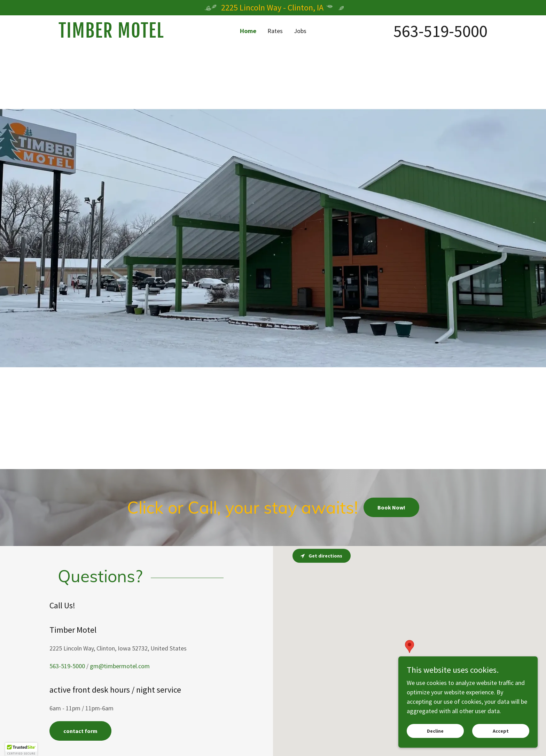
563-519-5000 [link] (440, 31)
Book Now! (391, 507)
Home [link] (248, 31)
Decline (435, 731)
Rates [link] (275, 31)
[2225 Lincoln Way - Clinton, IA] (273, 8)
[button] (21, 749)
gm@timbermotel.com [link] (120, 666)
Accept (501, 731)
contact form (80, 731)
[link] (112, 35)
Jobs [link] (300, 31)
